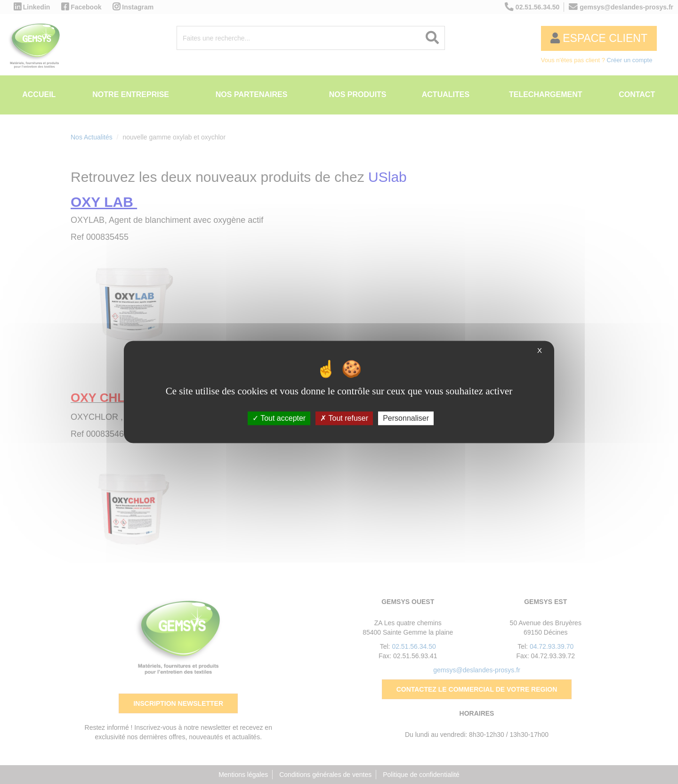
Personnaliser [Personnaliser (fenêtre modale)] (406, 418)
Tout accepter (279, 418)
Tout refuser (344, 418)
